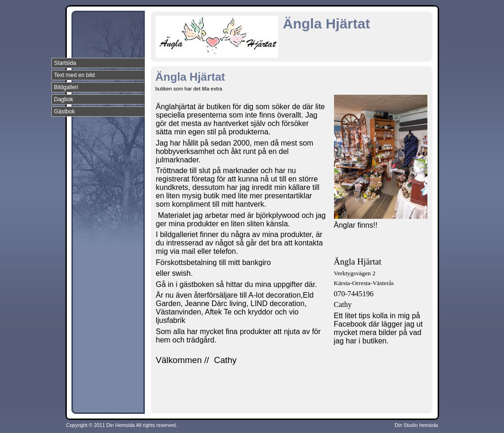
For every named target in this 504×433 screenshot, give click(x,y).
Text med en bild (75, 75)
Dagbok (64, 99)
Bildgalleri (66, 87)
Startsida (65, 63)
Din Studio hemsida (416, 425)
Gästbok (65, 112)
